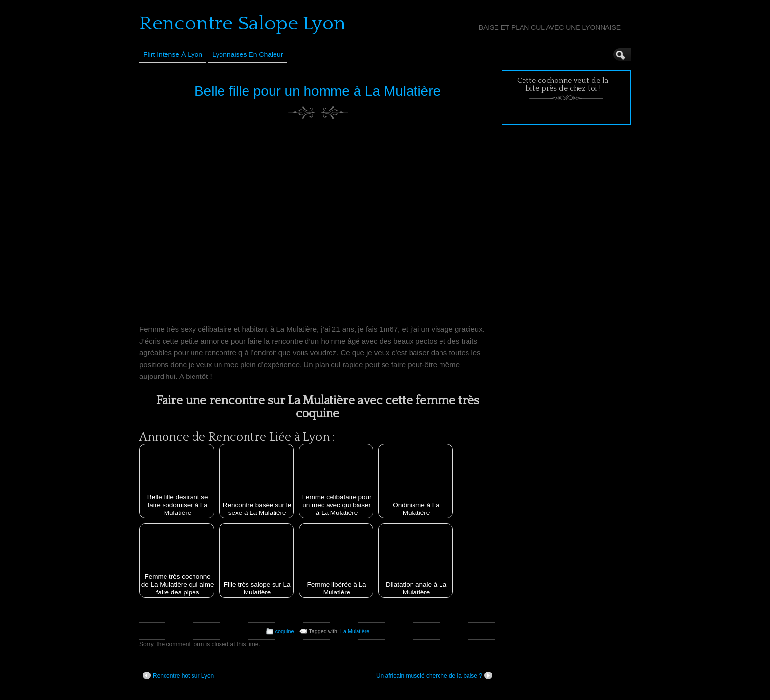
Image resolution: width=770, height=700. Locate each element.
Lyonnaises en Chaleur (247, 54)
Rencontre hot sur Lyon (178, 675)
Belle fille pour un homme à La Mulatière (317, 91)
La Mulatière (355, 631)
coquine (285, 631)
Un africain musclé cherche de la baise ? (434, 675)
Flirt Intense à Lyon (173, 54)
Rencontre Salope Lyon (243, 24)
